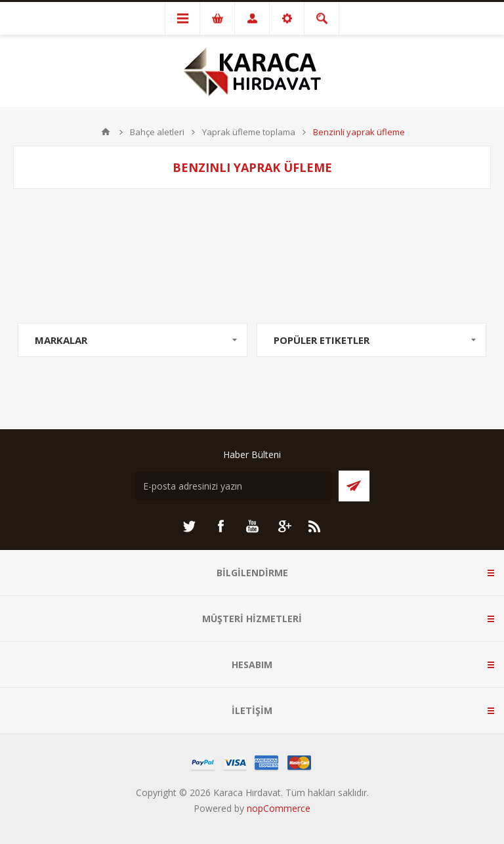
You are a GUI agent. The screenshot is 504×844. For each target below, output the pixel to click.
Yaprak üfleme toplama (249, 132)
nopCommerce (279, 808)
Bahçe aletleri (157, 132)
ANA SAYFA (106, 132)
